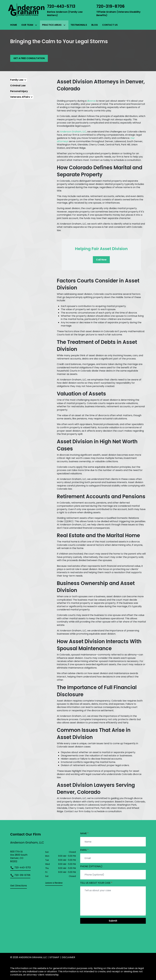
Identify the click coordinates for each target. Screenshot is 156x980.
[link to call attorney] (20, 868)
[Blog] (95, 25)
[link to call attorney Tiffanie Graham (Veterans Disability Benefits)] (121, 10)
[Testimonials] (79, 25)
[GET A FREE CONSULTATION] (29, 58)
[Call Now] (101, 260)
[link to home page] (26, 10)
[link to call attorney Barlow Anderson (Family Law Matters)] (68, 10)
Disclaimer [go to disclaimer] (68, 957)
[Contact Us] (110, 25)
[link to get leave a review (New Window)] (54, 883)
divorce (92, 101)
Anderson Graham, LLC (73, 132)
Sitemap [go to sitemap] (54, 957)
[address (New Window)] (19, 886)
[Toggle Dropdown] (36, 25)
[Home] (14, 25)
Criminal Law (18, 86)
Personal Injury (19, 91)
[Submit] (113, 921)
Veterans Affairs (20, 97)
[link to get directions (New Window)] (26, 857)
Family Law (17, 80)
